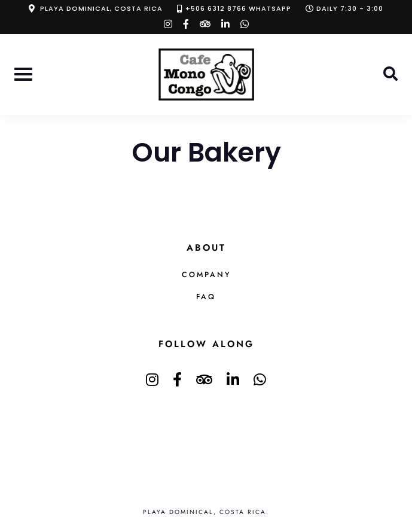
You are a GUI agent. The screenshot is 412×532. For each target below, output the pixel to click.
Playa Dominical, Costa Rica (101, 8)
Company (206, 275)
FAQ (206, 297)
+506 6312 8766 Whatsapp (238, 8)
